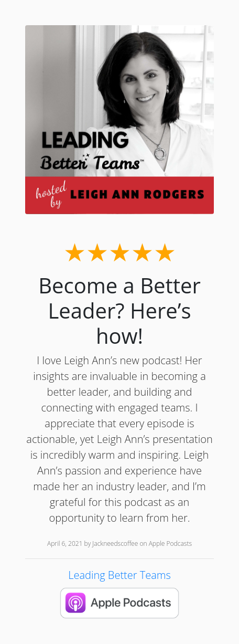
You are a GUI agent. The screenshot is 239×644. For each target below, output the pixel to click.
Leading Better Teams (119, 575)
